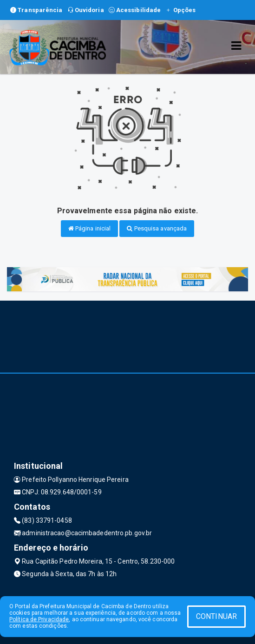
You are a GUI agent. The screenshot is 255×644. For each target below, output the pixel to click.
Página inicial (90, 228)
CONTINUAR (216, 616)
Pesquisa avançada (157, 228)
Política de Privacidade (39, 619)
